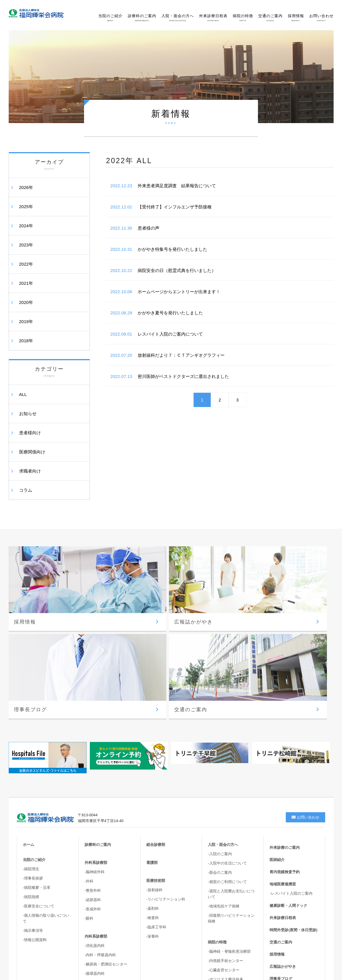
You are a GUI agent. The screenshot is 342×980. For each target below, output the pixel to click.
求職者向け (30, 471)
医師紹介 (277, 736)
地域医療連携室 (283, 760)
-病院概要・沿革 (37, 764)
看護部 (152, 739)
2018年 (26, 341)
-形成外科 (93, 785)
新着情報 (277, 867)
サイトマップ (281, 879)
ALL (23, 394)
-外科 (89, 757)
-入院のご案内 (220, 730)
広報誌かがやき (283, 843)
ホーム (29, 721)
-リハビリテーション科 (166, 775)
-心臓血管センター (223, 846)
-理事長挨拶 (33, 755)
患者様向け (30, 433)
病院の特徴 (243, 18)
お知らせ (28, 414)
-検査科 (153, 794)
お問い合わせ (321, 18)
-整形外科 (93, 767)
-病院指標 (31, 773)
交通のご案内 (270, 18)
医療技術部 (156, 757)
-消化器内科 (95, 822)
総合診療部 (156, 721)
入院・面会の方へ (178, 18)
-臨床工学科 (156, 803)
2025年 (26, 207)
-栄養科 (153, 813)
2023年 (26, 245)
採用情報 (296, 18)
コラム (26, 490)
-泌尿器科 (93, 776)
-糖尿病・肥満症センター (106, 841)
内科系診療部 (96, 813)
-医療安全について (39, 782)
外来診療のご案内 (285, 724)
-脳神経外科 (95, 748)
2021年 (26, 283)
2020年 (26, 302)
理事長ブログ (281, 855)
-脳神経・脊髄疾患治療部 (229, 828)
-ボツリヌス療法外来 (225, 856)
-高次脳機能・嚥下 (223, 908)
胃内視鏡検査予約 (285, 748)
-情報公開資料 (35, 816)
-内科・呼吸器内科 (100, 831)
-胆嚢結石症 (218, 880)
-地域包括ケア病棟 (223, 782)
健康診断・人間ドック (288, 782)
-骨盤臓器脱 (218, 899)
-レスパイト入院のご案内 (291, 770)
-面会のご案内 (220, 749)
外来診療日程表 (213, 18)
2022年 (26, 264)
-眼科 (89, 795)
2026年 (26, 187)
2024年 (26, 226)
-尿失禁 (214, 889)
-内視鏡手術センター (225, 837)
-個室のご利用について (227, 758)
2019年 (26, 321)
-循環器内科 (95, 850)
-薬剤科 (153, 785)
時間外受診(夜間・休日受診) (293, 806)
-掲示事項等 (33, 807)
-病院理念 (31, 745)
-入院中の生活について (227, 739)
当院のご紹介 (110, 18)
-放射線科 (154, 766)
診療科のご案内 (142, 18)
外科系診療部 (96, 739)
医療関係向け (32, 452)
